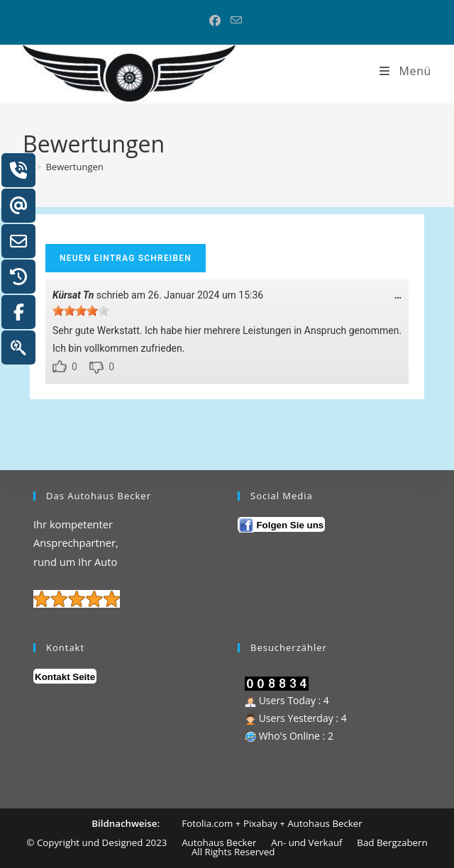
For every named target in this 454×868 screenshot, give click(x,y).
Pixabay (260, 823)
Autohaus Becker (325, 823)
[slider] (81, 311)
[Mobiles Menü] (404, 71)
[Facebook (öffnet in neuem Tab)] (217, 21)
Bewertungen (74, 167)
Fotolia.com (209, 823)
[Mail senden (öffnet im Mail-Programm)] (236, 21)
